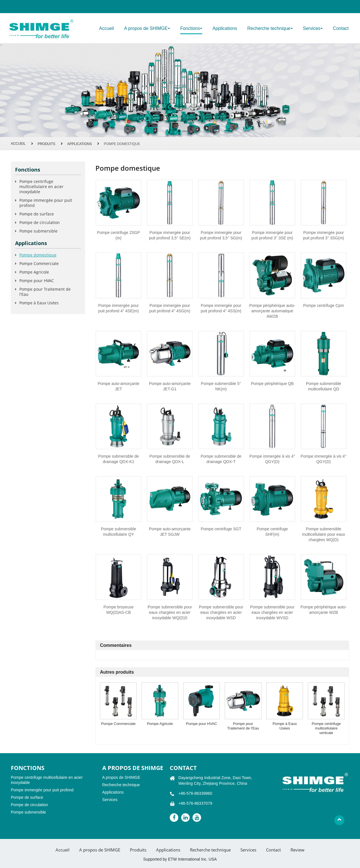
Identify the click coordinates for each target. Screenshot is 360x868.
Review (297, 850)
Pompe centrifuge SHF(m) (272, 532)
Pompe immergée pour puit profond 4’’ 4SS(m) (221, 308)
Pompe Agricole (160, 724)
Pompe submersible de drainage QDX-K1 (118, 459)
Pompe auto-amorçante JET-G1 (170, 386)
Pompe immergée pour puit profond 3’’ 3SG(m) (324, 235)
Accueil (107, 28)
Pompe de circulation (40, 222)
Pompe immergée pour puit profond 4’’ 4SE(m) (118, 308)
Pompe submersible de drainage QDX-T (221, 459)
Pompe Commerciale (118, 724)
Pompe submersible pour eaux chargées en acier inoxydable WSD (221, 612)
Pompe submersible (38, 231)
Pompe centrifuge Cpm (323, 305)
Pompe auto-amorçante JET (118, 386)
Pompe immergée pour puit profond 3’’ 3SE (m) (272, 235)
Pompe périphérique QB (272, 384)
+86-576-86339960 (195, 793)
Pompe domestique (38, 255)
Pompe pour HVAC (202, 724)
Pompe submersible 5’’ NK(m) (221, 386)
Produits (46, 144)
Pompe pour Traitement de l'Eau (243, 726)
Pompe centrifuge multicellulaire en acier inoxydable (41, 187)
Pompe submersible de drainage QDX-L (170, 459)
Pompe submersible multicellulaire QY (118, 532)
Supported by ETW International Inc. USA (180, 859)
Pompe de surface (37, 214)
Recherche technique (121, 785)
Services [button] (313, 28)
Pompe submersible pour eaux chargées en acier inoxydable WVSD (272, 612)
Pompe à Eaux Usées (285, 726)
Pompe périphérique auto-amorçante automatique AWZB (272, 311)
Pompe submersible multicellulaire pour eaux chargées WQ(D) (324, 534)
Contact (341, 28)
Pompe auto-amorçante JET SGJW (170, 532)
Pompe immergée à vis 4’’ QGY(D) (272, 459)
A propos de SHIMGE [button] (147, 28)
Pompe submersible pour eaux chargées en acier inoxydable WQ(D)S (170, 612)
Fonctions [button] (191, 28)
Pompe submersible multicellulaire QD (324, 386)
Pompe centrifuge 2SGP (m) (119, 235)
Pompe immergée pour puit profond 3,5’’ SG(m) (221, 235)
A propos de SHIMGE (121, 777)
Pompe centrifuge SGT (221, 529)
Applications (225, 28)
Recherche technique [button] (270, 28)
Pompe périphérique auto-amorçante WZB (324, 610)
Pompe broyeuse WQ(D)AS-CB (118, 610)
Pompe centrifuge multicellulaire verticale (326, 728)
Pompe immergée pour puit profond (46, 203)
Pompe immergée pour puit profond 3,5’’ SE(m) (170, 235)
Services (110, 800)
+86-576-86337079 (195, 803)
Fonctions (28, 170)
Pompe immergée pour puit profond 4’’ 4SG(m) (170, 308)
